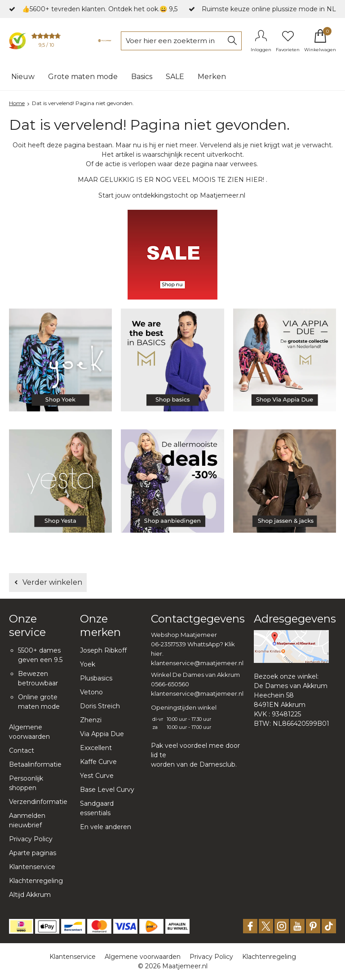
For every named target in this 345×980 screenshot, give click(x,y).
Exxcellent (96, 748)
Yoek (88, 664)
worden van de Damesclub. (194, 764)
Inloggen (261, 50)
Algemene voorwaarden (143, 957)
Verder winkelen (52, 582)
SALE (175, 77)
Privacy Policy (31, 839)
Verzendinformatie (38, 802)
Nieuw (23, 77)
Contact (22, 750)
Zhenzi (91, 720)
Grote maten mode (83, 77)
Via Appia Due (102, 734)
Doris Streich (100, 706)
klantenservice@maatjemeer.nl (197, 663)
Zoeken (232, 41)
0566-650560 (170, 684)
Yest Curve (97, 776)
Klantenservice (32, 867)
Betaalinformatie (35, 764)
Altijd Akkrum (30, 895)
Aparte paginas (33, 853)
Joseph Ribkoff (103, 650)
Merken (212, 77)
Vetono (91, 692)
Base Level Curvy (107, 790)
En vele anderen (106, 827)
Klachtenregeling (36, 881)
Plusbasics (96, 678)
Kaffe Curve (98, 762)
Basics (142, 77)
